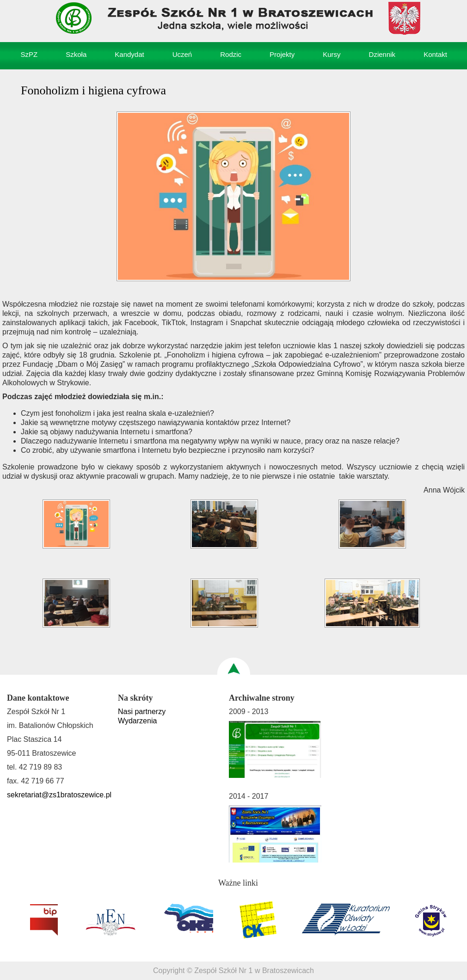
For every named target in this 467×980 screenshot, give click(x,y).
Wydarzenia (137, 721)
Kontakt (435, 54)
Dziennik (382, 54)
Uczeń (182, 54)
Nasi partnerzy (142, 712)
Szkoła (76, 54)
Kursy (332, 54)
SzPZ (29, 54)
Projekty (282, 54)
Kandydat (129, 54)
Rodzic (231, 54)
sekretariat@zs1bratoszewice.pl (59, 795)
